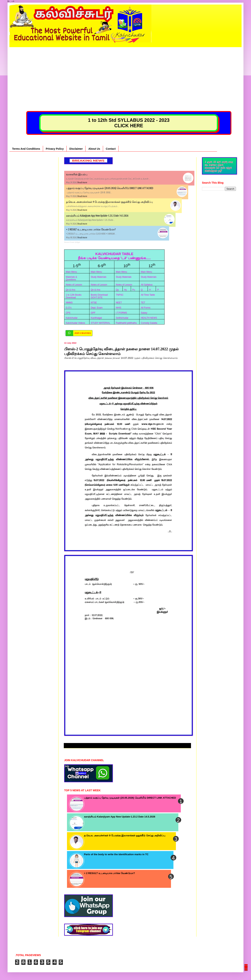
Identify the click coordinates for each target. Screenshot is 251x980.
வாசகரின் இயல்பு (77, 174)
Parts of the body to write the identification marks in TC (116, 854)
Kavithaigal (96, 318)
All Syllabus (147, 285)
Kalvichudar (72, 318)
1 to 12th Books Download (74, 296)
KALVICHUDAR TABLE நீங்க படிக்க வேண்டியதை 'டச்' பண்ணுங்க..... (114, 256)
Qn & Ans (70, 290)
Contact (111, 149)
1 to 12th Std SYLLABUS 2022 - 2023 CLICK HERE (129, 123)
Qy (117, 290)
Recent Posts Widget (72, 242)
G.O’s (69, 308)
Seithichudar (122, 318)
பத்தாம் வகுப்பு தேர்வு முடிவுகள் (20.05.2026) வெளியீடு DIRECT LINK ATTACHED (110, 188)
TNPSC (120, 295)
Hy (125, 290)
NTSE (94, 303)
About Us (94, 149)
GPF (93, 313)
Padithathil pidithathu (126, 323)
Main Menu (71, 272)
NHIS (119, 308)
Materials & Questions (71, 278)
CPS (68, 313)
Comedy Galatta (149, 323)
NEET (119, 303)
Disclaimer (76, 149)
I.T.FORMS (121, 313)
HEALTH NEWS (149, 318)
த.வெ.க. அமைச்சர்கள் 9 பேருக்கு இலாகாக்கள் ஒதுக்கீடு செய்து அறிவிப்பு (109, 202)
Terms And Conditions (26, 149)
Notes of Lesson (74, 285)
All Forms (146, 308)
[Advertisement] (126, 74)
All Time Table (148, 295)
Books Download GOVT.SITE (99, 296)
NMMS (69, 303)
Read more (82, 182)
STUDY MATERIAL (100, 323)
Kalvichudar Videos (75, 323)
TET (143, 303)
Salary (144, 313)
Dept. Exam (97, 308)
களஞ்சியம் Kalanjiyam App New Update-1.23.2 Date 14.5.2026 (97, 216)
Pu (134, 290)
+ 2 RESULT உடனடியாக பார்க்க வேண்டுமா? (91, 229)
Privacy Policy (55, 149)
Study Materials (99, 277)
